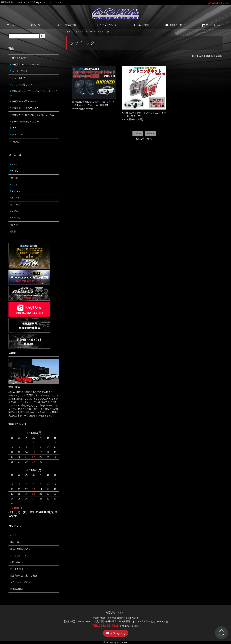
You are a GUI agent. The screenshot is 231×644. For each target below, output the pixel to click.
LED (13, 128)
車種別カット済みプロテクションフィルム (32, 115)
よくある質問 (141, 25)
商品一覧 (36, 25)
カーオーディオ (19, 71)
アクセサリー (18, 135)
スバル (14, 171)
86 (86, 32)
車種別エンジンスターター (24, 64)
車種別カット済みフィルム (24, 108)
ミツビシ (15, 218)
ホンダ (14, 178)
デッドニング (103, 32)
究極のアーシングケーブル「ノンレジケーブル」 (33, 93)
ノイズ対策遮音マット (22, 85)
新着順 (219, 56)
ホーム (10, 25)
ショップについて (107, 25)
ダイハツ (15, 191)
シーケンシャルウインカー (24, 122)
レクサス (15, 205)
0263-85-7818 (219, 3)
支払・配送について (69, 25)
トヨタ (79, 32)
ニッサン (15, 198)
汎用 (13, 232)
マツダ (14, 185)
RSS (12, 589)
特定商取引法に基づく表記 (24, 576)
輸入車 (14, 225)
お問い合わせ (175, 25)
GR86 (92, 32)
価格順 (209, 56)
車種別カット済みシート (23, 101)
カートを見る (211, 25)
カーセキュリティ (20, 58)
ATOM (19, 589)
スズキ (14, 211)
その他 (14, 142)
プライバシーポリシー (21, 582)
